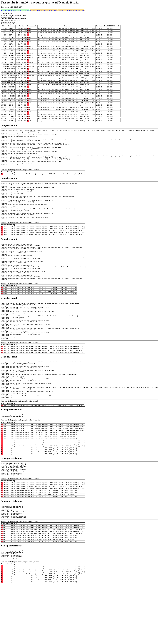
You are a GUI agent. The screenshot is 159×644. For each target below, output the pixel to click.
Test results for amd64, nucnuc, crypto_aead (43, 10)
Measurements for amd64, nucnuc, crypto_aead (15, 10)
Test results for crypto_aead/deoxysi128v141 (71, 10)
